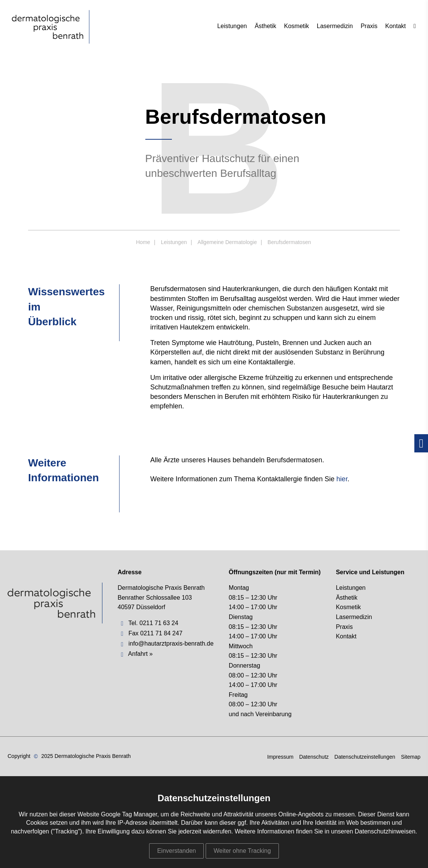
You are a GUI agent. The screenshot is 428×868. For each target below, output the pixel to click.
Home (143, 242)
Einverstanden (176, 851)
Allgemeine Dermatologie (227, 242)
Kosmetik (297, 26)
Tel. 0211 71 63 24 (153, 623)
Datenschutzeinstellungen (365, 757)
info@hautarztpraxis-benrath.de (171, 644)
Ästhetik (265, 26)
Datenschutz (314, 757)
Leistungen (232, 26)
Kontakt (395, 26)
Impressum (280, 757)
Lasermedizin (335, 26)
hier (342, 479)
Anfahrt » (141, 654)
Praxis (369, 26)
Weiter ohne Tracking (242, 851)
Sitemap (411, 757)
